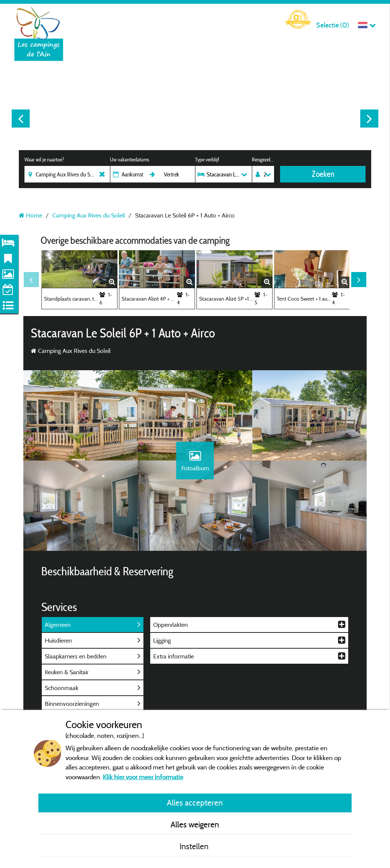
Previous (21, 119)
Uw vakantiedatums (129, 160)
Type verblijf (207, 160)
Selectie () (333, 25)
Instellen (195, 846)
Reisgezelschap (263, 160)
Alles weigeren (195, 824)
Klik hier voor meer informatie (143, 777)
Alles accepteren (195, 803)
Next (369, 119)
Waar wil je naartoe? (44, 160)
